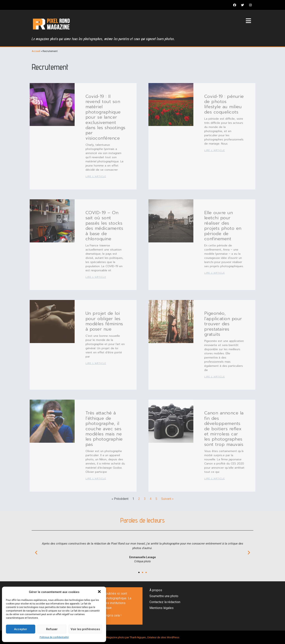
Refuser (52, 629)
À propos (156, 590)
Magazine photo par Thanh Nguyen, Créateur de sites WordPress (143, 637)
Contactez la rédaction (165, 602)
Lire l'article (96, 176)
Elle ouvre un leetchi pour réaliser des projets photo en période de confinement (223, 226)
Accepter (21, 629)
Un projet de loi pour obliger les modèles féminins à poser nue (104, 321)
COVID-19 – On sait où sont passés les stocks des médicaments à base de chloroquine (104, 226)
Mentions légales (161, 608)
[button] (100, 592)
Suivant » (167, 499)
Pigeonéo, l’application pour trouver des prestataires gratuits (223, 324)
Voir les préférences (85, 629)
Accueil (36, 51)
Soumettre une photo (164, 596)
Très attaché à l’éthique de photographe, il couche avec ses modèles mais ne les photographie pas (104, 429)
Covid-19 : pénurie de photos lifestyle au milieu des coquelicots (224, 104)
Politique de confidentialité (54, 637)
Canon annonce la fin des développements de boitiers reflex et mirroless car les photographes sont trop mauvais (224, 429)
